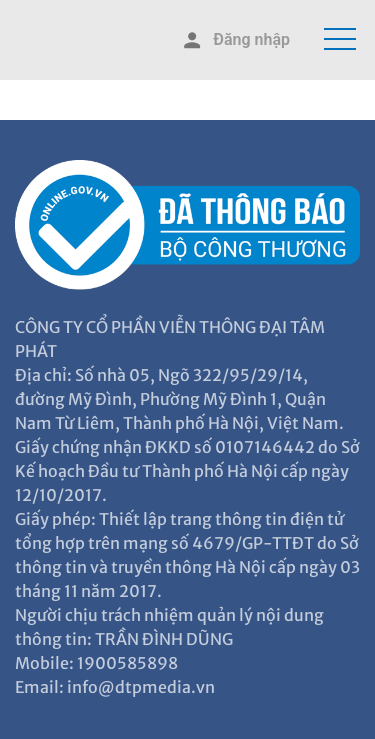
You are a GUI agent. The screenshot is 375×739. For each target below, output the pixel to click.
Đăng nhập (235, 40)
